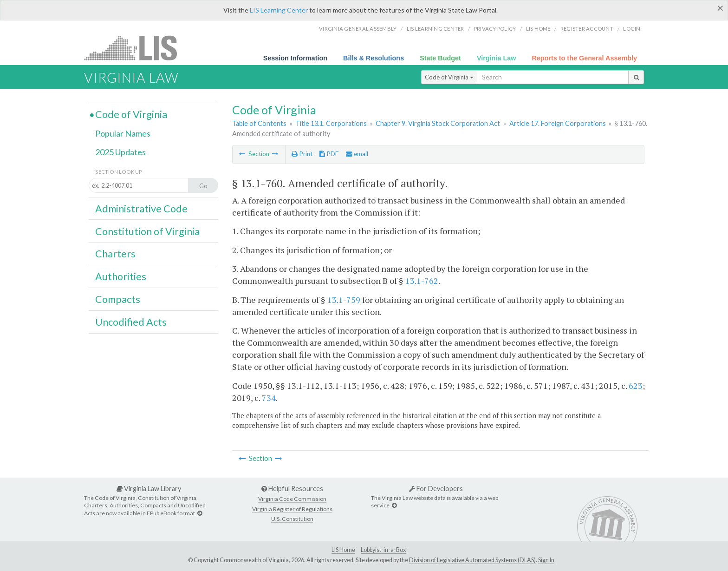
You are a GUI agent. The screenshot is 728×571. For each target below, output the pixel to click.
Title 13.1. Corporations (331, 123)
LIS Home (343, 550)
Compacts (118, 299)
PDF (329, 154)
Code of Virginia (449, 77)
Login (632, 29)
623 (636, 386)
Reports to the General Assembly (584, 58)
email (357, 154)
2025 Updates (120, 152)
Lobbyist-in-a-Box (383, 550)
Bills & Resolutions (374, 58)
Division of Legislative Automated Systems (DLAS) (472, 560)
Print (302, 154)
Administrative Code (141, 209)
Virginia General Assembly (358, 29)
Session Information (295, 58)
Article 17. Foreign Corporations (558, 123)
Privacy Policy (495, 29)
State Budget (440, 58)
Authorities (121, 276)
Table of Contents (259, 123)
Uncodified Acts (131, 322)
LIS (136, 48)
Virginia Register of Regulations (292, 509)
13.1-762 (422, 281)
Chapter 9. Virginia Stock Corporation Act (438, 123)
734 (269, 398)
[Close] (720, 8)
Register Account (587, 29)
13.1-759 (344, 300)
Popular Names (123, 133)
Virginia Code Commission (292, 499)
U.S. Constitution (292, 519)
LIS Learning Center (279, 10)
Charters (115, 254)
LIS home (538, 29)
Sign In (546, 560)
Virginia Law (497, 58)
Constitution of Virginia (147, 231)
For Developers (436, 489)
